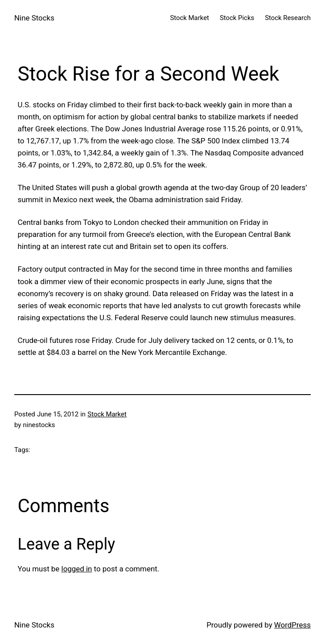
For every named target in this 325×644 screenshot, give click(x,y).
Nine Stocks (34, 18)
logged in (77, 569)
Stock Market (107, 414)
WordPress (292, 625)
